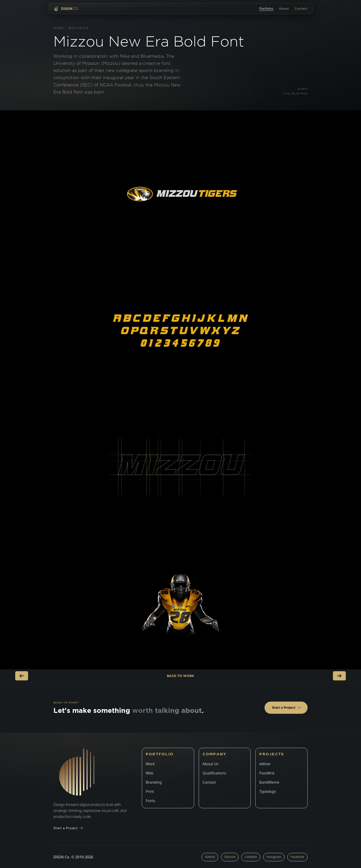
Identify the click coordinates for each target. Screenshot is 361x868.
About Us (211, 764)
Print (150, 791)
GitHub (210, 857)
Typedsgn (268, 791)
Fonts (150, 801)
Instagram (274, 857)
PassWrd (267, 773)
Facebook (297, 857)
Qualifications (214, 773)
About (284, 9)
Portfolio (266, 9)
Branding (79, 28)
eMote (265, 764)
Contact (301, 9)
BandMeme (269, 782)
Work (59, 28)
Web (150, 773)
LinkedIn (251, 857)
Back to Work (180, 676)
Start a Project (286, 708)
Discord (230, 857)
